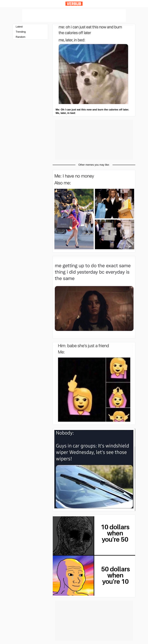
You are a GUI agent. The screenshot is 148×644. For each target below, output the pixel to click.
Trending (21, 32)
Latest (19, 27)
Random (21, 37)
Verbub (74, 4)
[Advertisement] (74, 16)
